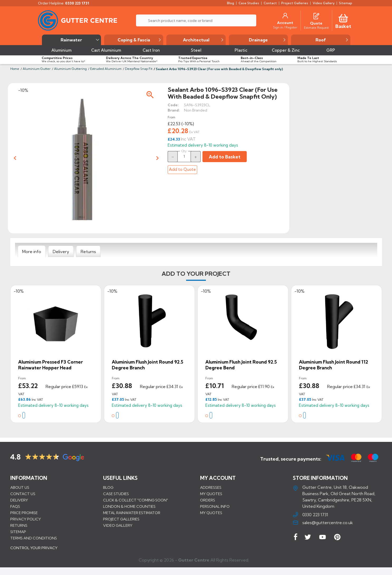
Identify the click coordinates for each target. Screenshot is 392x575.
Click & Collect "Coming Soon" (135, 500)
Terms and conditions (34, 538)
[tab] (32, 252)
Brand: (174, 110)
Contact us (23, 494)
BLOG (108, 487)
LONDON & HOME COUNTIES (129, 506)
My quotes (211, 494)
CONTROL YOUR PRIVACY (34, 552)
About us (20, 487)
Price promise (24, 513)
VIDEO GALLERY (118, 525)
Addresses (211, 487)
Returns (19, 525)
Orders (208, 500)
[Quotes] (316, 16)
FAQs (15, 506)
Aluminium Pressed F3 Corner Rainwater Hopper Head (50, 365)
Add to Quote (182, 169)
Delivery (19, 500)
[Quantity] (184, 156)
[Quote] (316, 23)
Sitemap (18, 531)
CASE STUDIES (116, 494)
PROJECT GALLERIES (121, 519)
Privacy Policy (26, 519)
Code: (173, 105)
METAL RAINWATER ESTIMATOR (132, 513)
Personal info (215, 506)
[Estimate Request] (316, 27)
